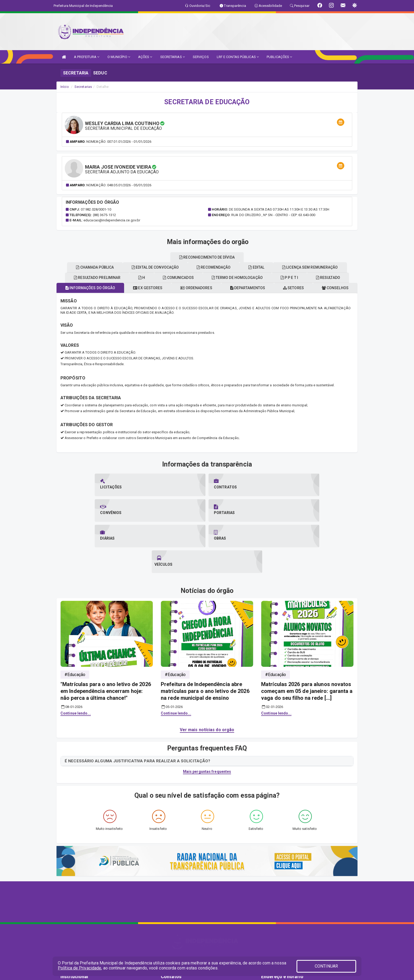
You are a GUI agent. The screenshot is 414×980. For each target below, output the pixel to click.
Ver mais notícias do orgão (207, 679)
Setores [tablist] (324, 288)
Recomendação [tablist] (314, 268)
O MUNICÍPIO (119, 57)
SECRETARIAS (173, 57)
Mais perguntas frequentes (207, 721)
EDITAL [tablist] (129, 257)
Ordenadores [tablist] (219, 288)
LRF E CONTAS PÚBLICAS (238, 57)
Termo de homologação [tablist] (307, 278)
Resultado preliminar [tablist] (154, 278)
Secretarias (83, 87)
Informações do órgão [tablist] (104, 288)
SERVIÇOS (201, 57)
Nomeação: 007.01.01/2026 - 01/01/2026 (119, 142)
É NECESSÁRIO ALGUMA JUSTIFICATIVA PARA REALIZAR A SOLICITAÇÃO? (137, 710)
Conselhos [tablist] (95, 278)
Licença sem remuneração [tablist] (187, 257)
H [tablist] (203, 278)
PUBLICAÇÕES (279, 57)
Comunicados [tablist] (244, 278)
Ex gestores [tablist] (166, 288)
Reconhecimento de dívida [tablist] (265, 257)
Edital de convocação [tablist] (252, 268)
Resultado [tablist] (134, 268)
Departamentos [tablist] (274, 288)
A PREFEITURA (87, 57)
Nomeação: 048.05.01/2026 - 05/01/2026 (119, 185)
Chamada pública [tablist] (187, 268)
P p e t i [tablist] (91, 268)
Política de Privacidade (79, 968)
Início (65, 87)
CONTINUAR (326, 966)
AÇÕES (145, 57)
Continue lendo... (76, 662)
